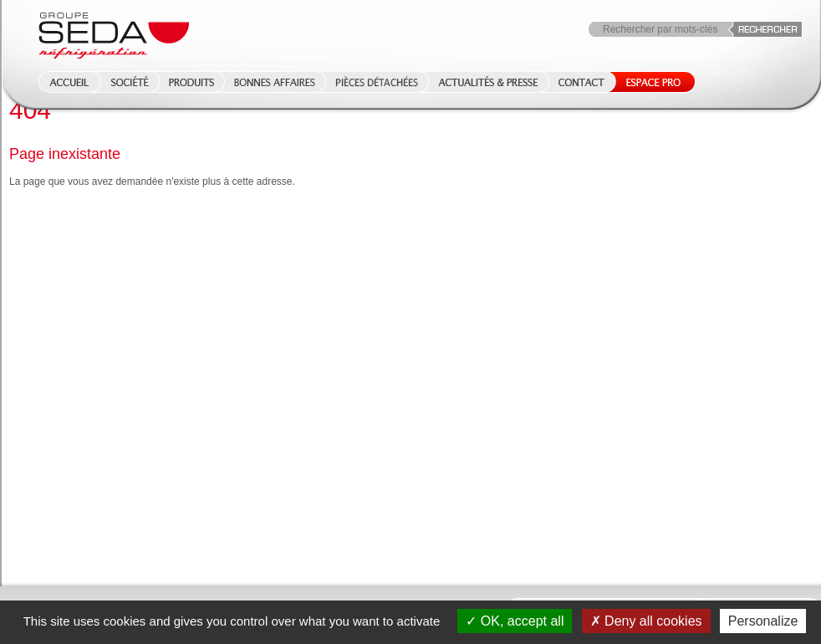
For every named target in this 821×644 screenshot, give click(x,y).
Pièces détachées (377, 82)
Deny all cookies (646, 621)
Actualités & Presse (488, 82)
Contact (581, 82)
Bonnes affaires (275, 82)
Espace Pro (650, 82)
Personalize (763, 621)
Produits (191, 82)
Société (130, 82)
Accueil (64, 82)
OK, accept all (515, 621)
